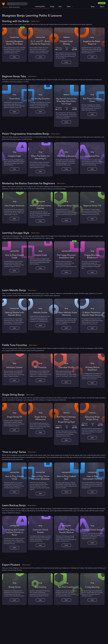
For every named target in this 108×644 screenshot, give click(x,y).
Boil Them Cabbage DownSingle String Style (66, 419)
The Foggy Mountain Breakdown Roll (66, 256)
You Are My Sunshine (40, 99)
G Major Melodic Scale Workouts (66, 314)
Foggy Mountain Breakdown (92, 256)
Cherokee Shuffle (66, 367)
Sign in (102, 7)
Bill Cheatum (40, 367)
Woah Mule (15, 99)
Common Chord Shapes (40, 531)
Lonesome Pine (92, 156)
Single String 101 (15, 417)
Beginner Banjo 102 (92, 206)
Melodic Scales (40, 312)
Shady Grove (15, 587)
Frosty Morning (92, 587)
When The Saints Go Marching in (40, 157)
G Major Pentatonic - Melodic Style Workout (92, 314)
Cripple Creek (15, 156)
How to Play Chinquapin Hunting (92, 478)
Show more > (36, 21)
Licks (60, 6)
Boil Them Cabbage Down (92, 100)
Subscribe (102, 3)
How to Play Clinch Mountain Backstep (40, 478)
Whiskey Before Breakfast (92, 369)
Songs (52, 6)
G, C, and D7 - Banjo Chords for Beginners (40, 43)
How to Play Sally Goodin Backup (66, 531)
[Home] (3, 4)
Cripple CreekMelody (66, 43)
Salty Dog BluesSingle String (92, 418)
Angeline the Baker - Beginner (92, 43)
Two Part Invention (66, 587)
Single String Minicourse (40, 418)
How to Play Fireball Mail (66, 478)
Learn (14, 57)
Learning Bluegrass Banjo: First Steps (14, 43)
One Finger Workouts (14, 206)
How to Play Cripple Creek (14, 256)
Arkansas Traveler (15, 367)
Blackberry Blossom (66, 156)
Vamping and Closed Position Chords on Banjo (14, 532)
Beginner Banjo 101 (66, 206)
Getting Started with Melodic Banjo (14, 314)
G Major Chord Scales (92, 530)
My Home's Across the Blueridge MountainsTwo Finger (66, 101)
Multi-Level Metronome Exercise (40, 207)
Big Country (40, 587)
